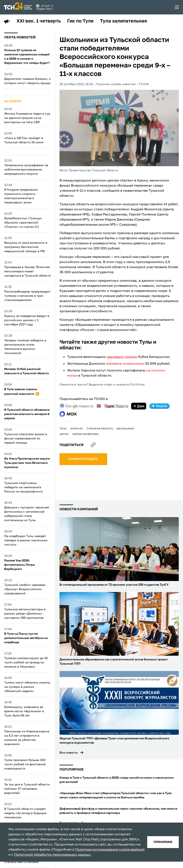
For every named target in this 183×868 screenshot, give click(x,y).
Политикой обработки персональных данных (52, 855)
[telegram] (159, 406)
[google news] (76, 406)
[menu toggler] (177, 7)
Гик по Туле (80, 21)
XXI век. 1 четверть (39, 21)
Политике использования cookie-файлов (109, 850)
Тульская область (100, 429)
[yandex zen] (139, 406)
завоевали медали (122, 357)
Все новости (69, 753)
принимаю (163, 842)
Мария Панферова (85, 434)
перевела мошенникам (125, 364)
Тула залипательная (123, 21)
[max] (68, 414)
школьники (125, 429)
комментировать (83, 459)
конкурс (77, 429)
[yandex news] (112, 406)
